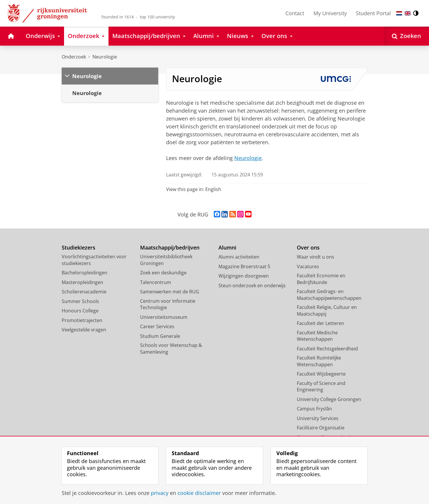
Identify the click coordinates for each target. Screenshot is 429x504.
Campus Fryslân (314, 409)
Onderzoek (74, 57)
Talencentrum (156, 282)
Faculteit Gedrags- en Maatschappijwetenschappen (329, 295)
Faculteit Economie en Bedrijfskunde (321, 279)
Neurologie (105, 57)
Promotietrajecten (82, 320)
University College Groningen (329, 399)
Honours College (80, 311)
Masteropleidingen (82, 282)
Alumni (227, 248)
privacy (160, 493)
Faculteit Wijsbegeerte (321, 374)
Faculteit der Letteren (321, 323)
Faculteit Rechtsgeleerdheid (327, 349)
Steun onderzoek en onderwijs (252, 285)
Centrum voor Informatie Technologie (168, 304)
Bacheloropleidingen (85, 273)
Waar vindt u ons (316, 257)
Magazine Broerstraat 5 (244, 266)
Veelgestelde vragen (84, 330)
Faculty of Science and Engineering (321, 387)
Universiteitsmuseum (164, 317)
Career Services (157, 326)
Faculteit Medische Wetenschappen (317, 336)
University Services (318, 418)
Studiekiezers (79, 248)
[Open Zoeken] (406, 36)
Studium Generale (160, 336)
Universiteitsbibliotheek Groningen (166, 260)
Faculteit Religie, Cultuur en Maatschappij (327, 311)
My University (330, 13)
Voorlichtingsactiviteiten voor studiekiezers (94, 260)
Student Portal (373, 13)
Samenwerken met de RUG (170, 292)
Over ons (308, 248)
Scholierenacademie (84, 292)
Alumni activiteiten (239, 257)
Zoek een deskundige (163, 273)
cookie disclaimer (199, 493)
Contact (295, 13)
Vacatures (308, 266)
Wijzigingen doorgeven (244, 276)
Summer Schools (80, 301)
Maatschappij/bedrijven (170, 248)
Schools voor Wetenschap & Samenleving (171, 349)
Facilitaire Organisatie (321, 428)
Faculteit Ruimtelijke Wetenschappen (319, 361)
